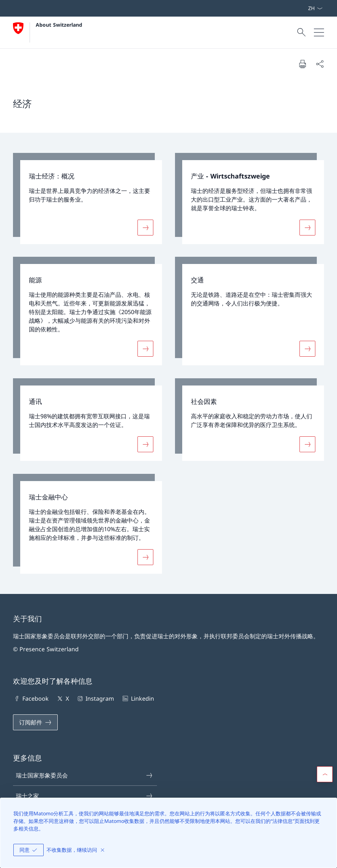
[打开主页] (48, 32)
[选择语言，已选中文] (315, 8)
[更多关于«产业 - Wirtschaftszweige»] (307, 227)
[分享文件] (320, 64)
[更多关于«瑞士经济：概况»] (145, 227)
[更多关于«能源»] (145, 349)
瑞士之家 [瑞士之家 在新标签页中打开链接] (85, 796)
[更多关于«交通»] (307, 349)
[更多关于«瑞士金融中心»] (145, 557)
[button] (325, 774)
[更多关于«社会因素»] (307, 444)
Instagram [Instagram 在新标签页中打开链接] (95, 699)
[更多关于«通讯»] (145, 444)
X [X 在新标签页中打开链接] (62, 699)
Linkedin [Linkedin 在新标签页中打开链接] (137, 699)
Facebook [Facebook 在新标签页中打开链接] (31, 699)
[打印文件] (302, 64)
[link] (87, 199)
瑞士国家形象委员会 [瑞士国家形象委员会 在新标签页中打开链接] (85, 775)
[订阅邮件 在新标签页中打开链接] (35, 722)
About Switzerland (59, 25)
